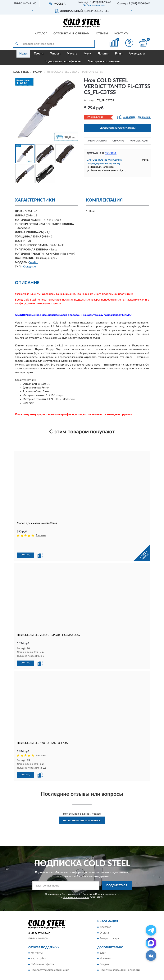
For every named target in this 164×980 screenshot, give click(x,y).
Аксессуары (137, 54)
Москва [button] (111, 153)
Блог (103, 940)
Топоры (55, 54)
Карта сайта (38, 945)
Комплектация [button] (139, 141)
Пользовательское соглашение (50, 957)
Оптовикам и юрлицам (71, 34)
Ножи (23, 54)
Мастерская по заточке (104, 61)
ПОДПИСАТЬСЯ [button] (117, 872)
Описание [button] (118, 141)
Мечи (87, 54)
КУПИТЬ (25, 542)
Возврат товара (109, 925)
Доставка (105, 914)
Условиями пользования (76, 884)
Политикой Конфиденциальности (101, 881)
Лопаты (103, 54)
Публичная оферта (42, 951)
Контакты (122, 34)
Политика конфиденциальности (120, 957)
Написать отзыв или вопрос (82, 807)
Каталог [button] (41, 34)
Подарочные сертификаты (63, 61)
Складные (29, 267)
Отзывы (102, 34)
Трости (39, 54)
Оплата (104, 920)
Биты (119, 54)
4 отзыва (41, 742)
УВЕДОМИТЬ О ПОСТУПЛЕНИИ (118, 128)
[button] (94, 5)
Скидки (104, 951)
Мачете (72, 54)
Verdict (34, 262)
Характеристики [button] (97, 141)
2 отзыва (41, 535)
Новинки (105, 945)
